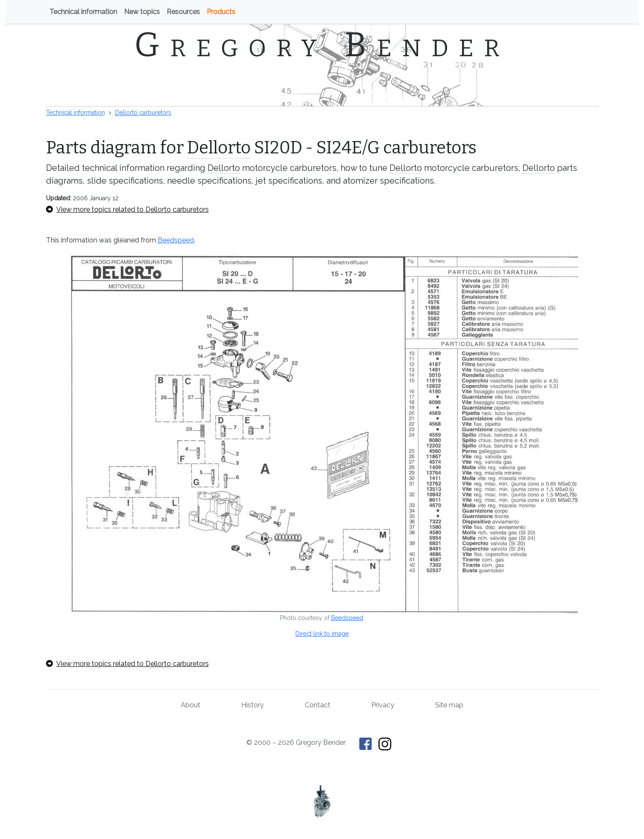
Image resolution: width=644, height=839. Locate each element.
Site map (449, 705)
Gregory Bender (322, 45)
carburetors (143, 113)
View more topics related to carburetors (127, 209)
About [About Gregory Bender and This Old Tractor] (191, 705)
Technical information (83, 12)
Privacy (383, 705)
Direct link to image (322, 634)
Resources (183, 12)
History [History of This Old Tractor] (253, 705)
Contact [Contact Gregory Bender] (318, 705)
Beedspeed (176, 240)
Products (221, 12)
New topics (142, 12)
